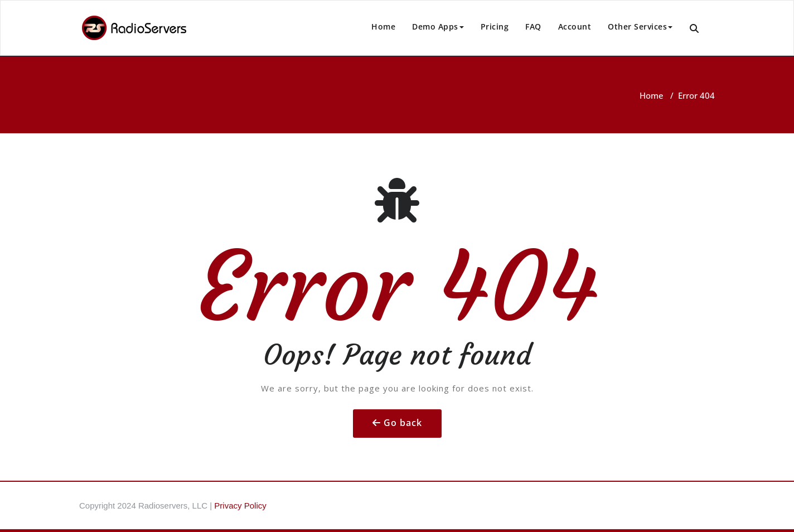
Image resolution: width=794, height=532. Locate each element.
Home (383, 26)
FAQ (533, 26)
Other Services (640, 26)
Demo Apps (438, 26)
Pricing (495, 26)
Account (575, 26)
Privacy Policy (240, 506)
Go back (403, 423)
